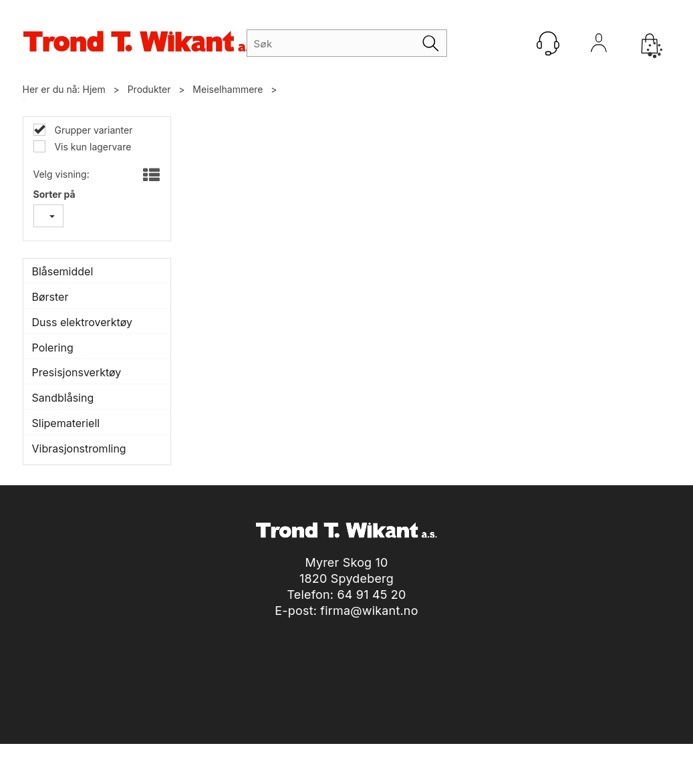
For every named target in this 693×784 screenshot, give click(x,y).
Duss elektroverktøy (82, 322)
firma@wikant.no (369, 611)
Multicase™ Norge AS (590, 757)
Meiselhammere (228, 89)
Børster (50, 297)
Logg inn (599, 46)
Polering (53, 348)
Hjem (94, 89)
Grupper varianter (93, 130)
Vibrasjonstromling (79, 448)
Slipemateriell (66, 423)
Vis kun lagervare (92, 147)
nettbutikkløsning (463, 757)
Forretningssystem (367, 757)
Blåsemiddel (63, 271)
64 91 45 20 (371, 595)
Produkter (149, 89)
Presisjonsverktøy (77, 372)
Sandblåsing (63, 398)
